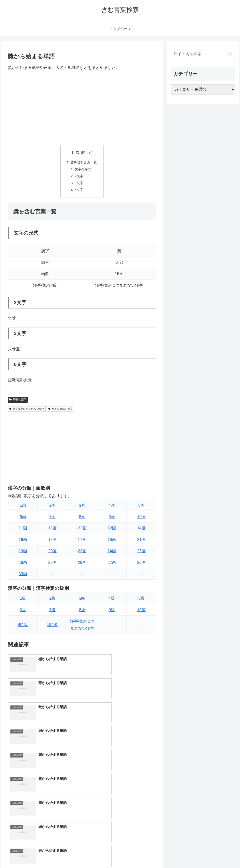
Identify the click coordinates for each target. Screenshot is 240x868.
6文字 (78, 191)
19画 (23, 553)
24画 (112, 553)
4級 (112, 600)
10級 (141, 611)
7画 (52, 518)
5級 (141, 600)
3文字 (78, 184)
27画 (112, 564)
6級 (23, 611)
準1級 (23, 627)
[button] (230, 54)
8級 (82, 611)
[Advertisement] (82, 108)
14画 (141, 530)
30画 (141, 564)
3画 (82, 507)
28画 (23, 564)
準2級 (52, 627)
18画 (112, 541)
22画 (82, 530)
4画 (112, 507)
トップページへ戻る (186, 854)
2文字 (78, 177)
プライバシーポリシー (220, 854)
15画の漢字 (18, 401)
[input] (203, 54)
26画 (52, 564)
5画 (141, 507)
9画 (112, 518)
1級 (23, 600)
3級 (82, 600)
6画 (23, 518)
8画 (82, 518)
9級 (112, 611)
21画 (141, 541)
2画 (52, 507)
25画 (141, 553)
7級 (52, 611)
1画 (23, 507)
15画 (52, 541)
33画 (23, 576)
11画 (23, 530)
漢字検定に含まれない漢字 (27, 410)
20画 (52, 553)
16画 (23, 541)
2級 (52, 600)
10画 (141, 518)
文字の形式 (83, 170)
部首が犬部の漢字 (60, 410)
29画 (82, 564)
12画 (112, 530)
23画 (82, 553)
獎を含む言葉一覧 (84, 163)
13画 (52, 530)
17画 (82, 541)
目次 (76, 153)
